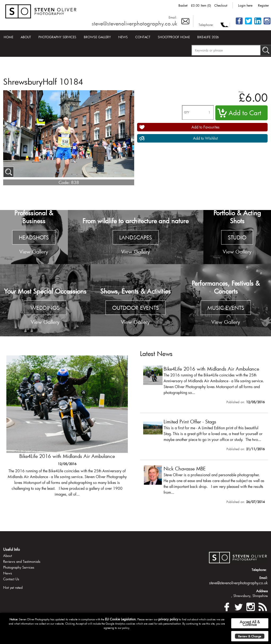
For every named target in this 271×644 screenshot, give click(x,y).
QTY (187, 112)
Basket (183, 5)
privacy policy (168, 619)
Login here (245, 5)
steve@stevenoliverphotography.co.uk (134, 23)
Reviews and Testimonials (22, 561)
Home (8, 37)
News (123, 37)
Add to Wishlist (205, 138)
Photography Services (57, 37)
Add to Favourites (206, 127)
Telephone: (206, 25)
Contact (143, 37)
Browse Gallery (97, 37)
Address (262, 591)
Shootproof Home (174, 37)
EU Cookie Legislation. (121, 619)
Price (241, 92)
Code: (64, 182)
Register (263, 5)
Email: (173, 17)
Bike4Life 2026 (208, 37)
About (26, 37)
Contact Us (11, 579)
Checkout (221, 5)
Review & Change (250, 636)
